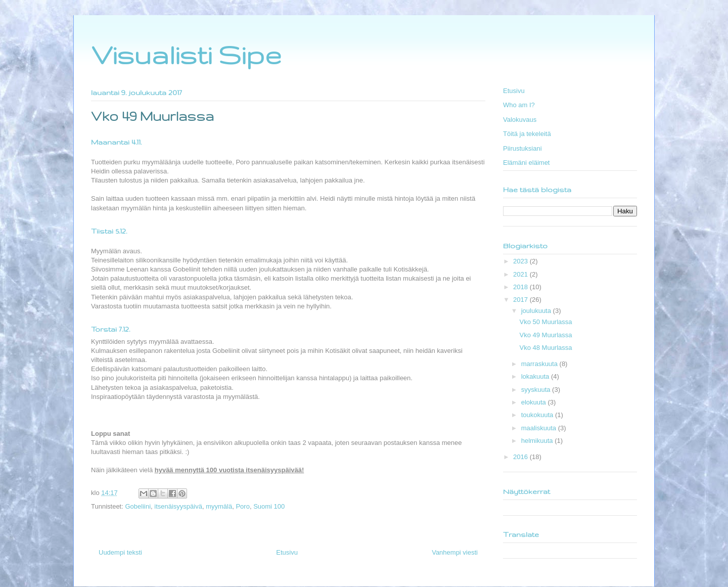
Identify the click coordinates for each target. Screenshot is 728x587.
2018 (521, 287)
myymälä (219, 506)
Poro (242, 506)
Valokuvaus (520, 120)
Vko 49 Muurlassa (545, 335)
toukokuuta (538, 415)
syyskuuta (537, 390)
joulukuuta (537, 311)
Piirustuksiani (522, 148)
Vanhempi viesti (455, 552)
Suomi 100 (269, 506)
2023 (521, 261)
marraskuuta (540, 364)
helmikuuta (538, 441)
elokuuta (535, 402)
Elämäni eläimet (527, 163)
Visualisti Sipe (186, 55)
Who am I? (519, 105)
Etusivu (287, 552)
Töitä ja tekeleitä (527, 134)
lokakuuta (536, 376)
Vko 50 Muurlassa (545, 322)
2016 (521, 457)
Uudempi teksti (120, 552)
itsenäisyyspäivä (178, 506)
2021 (521, 274)
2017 (521, 300)
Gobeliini (138, 506)
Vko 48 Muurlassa (545, 348)
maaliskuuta (540, 428)
